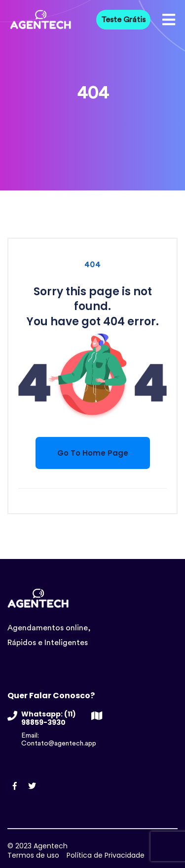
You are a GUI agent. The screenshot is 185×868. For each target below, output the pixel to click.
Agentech (51, 846)
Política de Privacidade (106, 855)
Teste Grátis (123, 20)
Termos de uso (33, 855)
